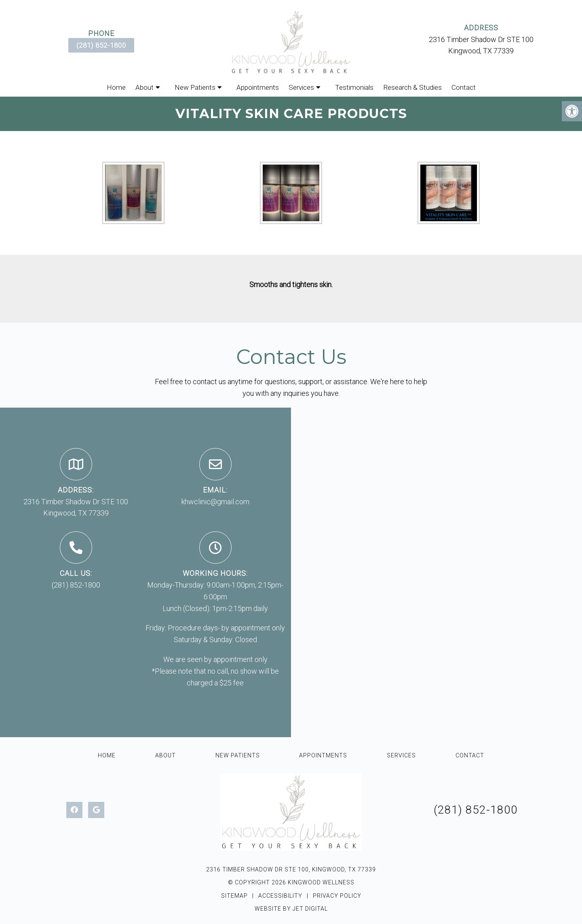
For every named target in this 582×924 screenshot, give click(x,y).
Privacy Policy (337, 896)
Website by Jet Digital (291, 909)
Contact (464, 87)
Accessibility (280, 896)
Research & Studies (412, 87)
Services (301, 87)
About (144, 87)
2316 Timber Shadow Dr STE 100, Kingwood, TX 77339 (291, 869)
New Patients (195, 87)
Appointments (258, 87)
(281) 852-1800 (101, 45)
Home (116, 87)
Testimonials (354, 87)
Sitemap (234, 896)
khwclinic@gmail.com (215, 502)
